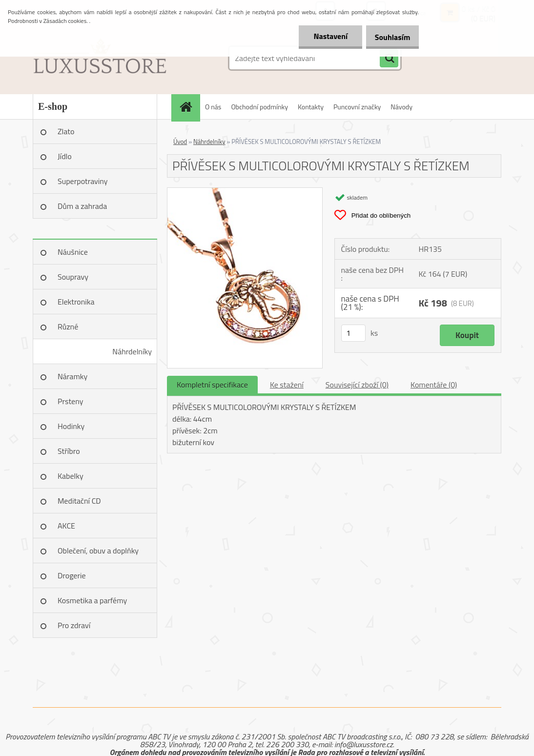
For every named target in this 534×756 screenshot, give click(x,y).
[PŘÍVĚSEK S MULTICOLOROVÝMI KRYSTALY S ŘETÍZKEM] (245, 192)
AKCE (66, 526)
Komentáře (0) (434, 385)
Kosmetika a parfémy (92, 600)
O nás (213, 107)
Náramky (72, 376)
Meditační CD (79, 501)
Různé (68, 327)
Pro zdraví (74, 625)
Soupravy (73, 277)
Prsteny (70, 401)
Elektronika (76, 302)
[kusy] (353, 333)
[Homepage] (189, 107)
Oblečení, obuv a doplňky (98, 551)
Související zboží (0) (357, 385)
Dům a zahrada (82, 206)
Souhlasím (389, 37)
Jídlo (65, 156)
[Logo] (100, 58)
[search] (389, 59)
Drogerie (72, 575)
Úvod (180, 142)
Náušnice (73, 252)
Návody (401, 107)
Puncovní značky (357, 107)
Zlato (66, 131)
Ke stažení (287, 385)
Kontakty (311, 107)
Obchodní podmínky (259, 107)
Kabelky (71, 476)
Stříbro (69, 451)
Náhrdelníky (132, 351)
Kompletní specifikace (212, 385)
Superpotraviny (83, 181)
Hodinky (71, 426)
